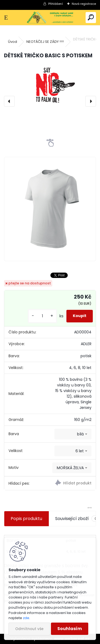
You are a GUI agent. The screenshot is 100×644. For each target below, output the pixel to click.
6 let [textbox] (80, 451)
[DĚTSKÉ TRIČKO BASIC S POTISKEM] (50, 86)
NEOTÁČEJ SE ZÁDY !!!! (45, 42)
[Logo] (50, 18)
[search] (91, 18)
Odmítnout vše (29, 629)
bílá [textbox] (80, 434)
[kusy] (42, 316)
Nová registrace (84, 4)
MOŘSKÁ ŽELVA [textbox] (70, 468)
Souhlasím (70, 629)
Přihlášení (56, 4)
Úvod (13, 42)
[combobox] (73, 434)
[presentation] (9, 101)
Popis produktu (26, 519)
